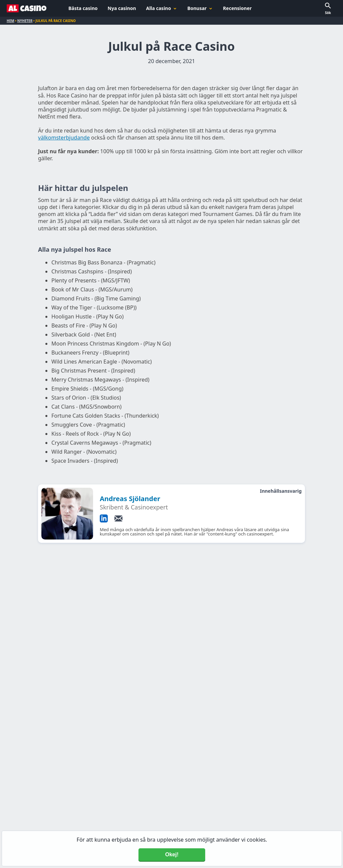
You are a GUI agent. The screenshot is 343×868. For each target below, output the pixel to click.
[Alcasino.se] (27, 8)
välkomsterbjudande (64, 138)
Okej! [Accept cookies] (172, 854)
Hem (11, 21)
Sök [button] (328, 13)
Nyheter (25, 21)
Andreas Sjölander (130, 499)
